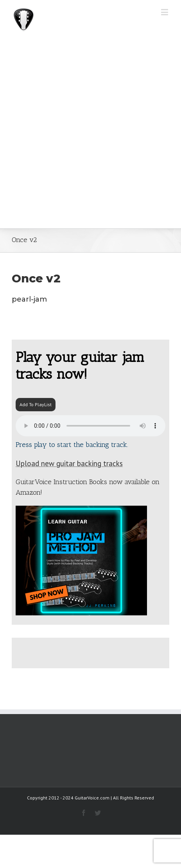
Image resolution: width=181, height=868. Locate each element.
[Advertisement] (90, 134)
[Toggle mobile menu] (165, 12)
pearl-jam (29, 299)
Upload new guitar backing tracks (69, 463)
